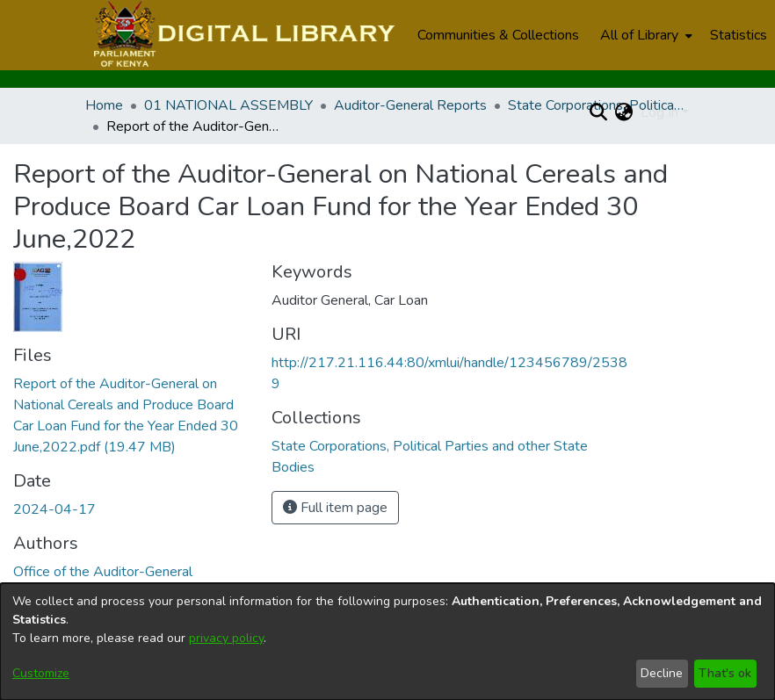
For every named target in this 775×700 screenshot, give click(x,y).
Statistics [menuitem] (739, 35)
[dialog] (387, 642)
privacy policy (226, 638)
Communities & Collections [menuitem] (498, 35)
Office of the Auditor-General (103, 572)
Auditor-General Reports (410, 105)
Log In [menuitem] (659, 112)
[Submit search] (599, 112)
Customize (41, 673)
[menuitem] (645, 35)
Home (104, 105)
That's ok (725, 673)
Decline (662, 673)
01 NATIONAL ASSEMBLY (228, 105)
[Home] (242, 35)
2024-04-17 (54, 509)
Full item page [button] (335, 508)
